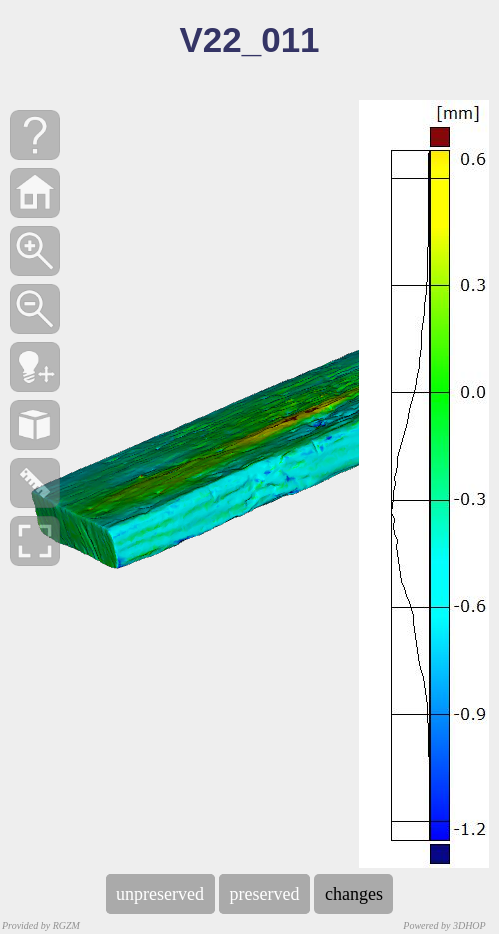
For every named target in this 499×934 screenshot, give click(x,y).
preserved (264, 894)
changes (353, 894)
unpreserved (160, 894)
